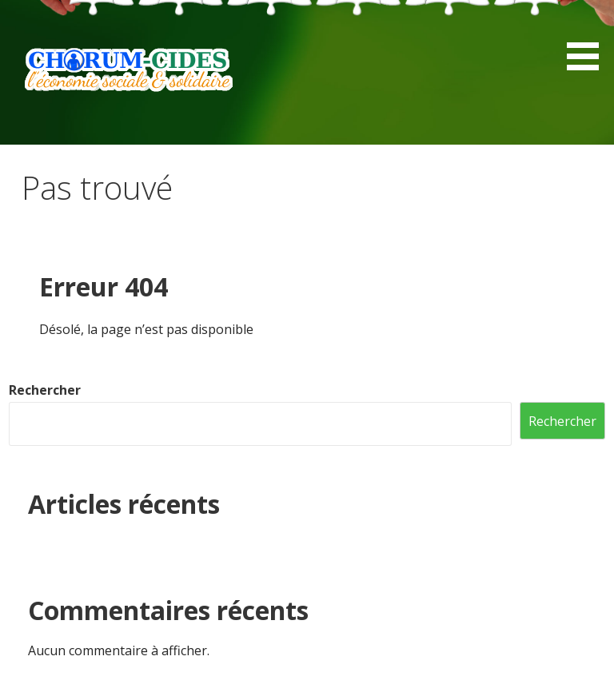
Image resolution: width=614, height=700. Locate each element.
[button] (588, 38)
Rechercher (45, 390)
